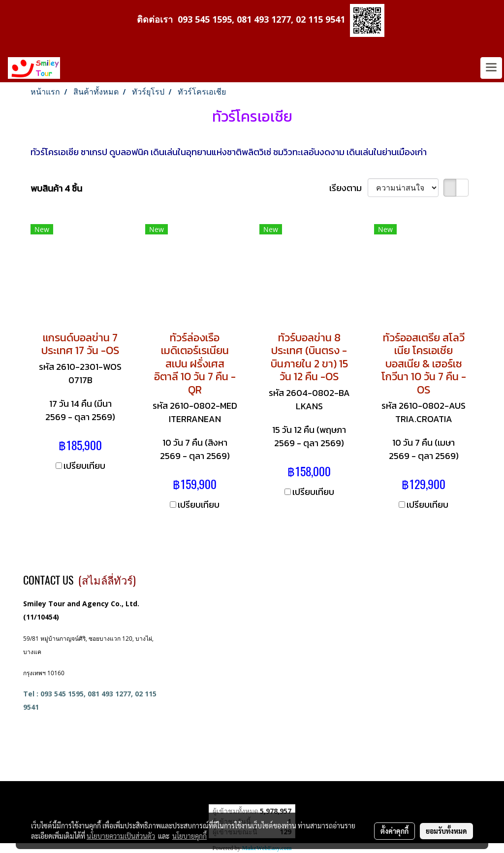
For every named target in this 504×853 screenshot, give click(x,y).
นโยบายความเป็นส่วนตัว (121, 836)
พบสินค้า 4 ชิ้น (56, 188)
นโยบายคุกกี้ (189, 836)
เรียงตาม (348, 188)
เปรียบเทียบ (84, 466)
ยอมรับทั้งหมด (446, 831)
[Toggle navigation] (491, 68)
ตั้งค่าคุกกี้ (394, 831)
